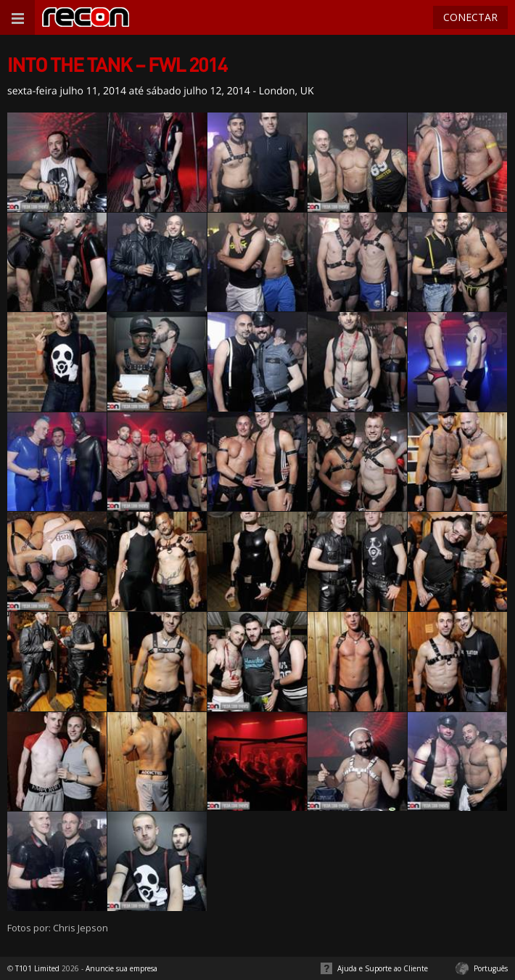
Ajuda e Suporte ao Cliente (383, 968)
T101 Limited (37, 968)
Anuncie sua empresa (121, 968)
